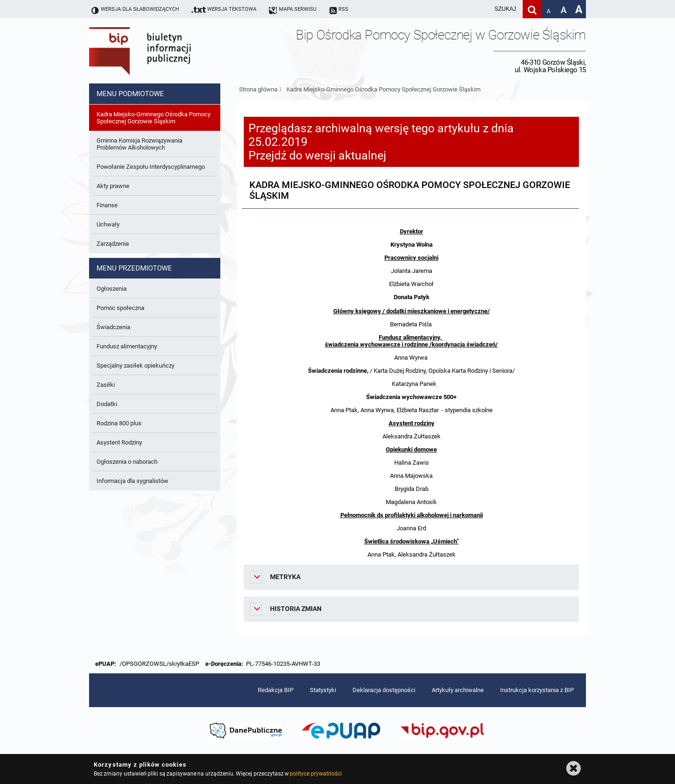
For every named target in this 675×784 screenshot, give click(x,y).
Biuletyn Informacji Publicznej (166, 51)
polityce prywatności (315, 774)
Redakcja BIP (276, 690)
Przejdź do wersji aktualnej (317, 155)
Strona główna (258, 89)
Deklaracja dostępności (384, 690)
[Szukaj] (532, 9)
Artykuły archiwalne (458, 690)
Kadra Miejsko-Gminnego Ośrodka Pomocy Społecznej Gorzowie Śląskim (383, 89)
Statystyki (323, 690)
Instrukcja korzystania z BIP (537, 690)
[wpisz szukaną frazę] (482, 9)
